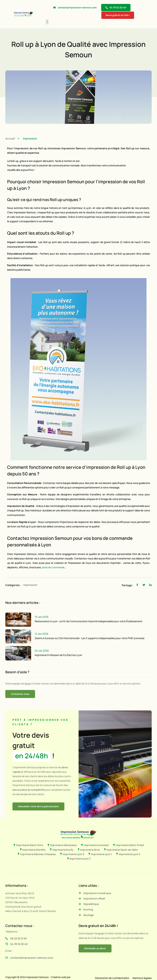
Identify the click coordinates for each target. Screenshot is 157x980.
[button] (47, 22)
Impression (30, 139)
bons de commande (53, 567)
